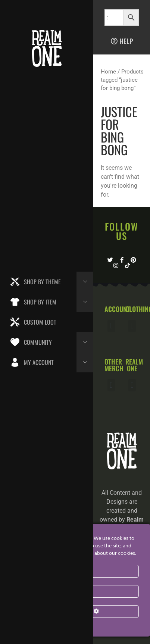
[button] (111, 326)
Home (108, 72)
